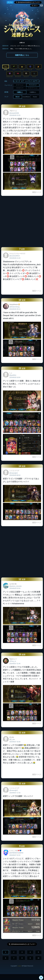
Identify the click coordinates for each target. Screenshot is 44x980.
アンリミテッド (33, 85)
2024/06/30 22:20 (15, 115)
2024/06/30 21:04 (15, 258)
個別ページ (37, 192)
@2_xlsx (12, 739)
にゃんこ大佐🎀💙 (15, 851)
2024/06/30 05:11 (15, 309)
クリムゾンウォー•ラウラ (17, 254)
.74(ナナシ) (13, 111)
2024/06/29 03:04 (15, 588)
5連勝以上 (20, 92)
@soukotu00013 (15, 256)
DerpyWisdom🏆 (15, 305)
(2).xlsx (12, 737)
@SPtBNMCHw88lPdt (16, 853)
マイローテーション (33, 88)
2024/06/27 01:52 (15, 855)
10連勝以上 (33, 92)
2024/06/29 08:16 (15, 475)
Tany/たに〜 (13, 659)
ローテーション (20, 85)
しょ (11, 373)
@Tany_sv (13, 661)
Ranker (35, 97)
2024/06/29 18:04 (15, 377)
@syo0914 (13, 375)
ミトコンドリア (14, 471)
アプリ (10, 2)
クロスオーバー (20, 88)
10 (38, 958)
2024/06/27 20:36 (15, 742)
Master (18, 97)
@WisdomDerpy (15, 307)
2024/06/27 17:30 (15, 793)
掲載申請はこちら (22, 55)
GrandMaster (26, 97)
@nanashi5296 (14, 113)
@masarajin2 (14, 473)
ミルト (19, 966)
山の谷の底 (13, 584)
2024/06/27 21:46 (15, 664)
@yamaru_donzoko (15, 586)
